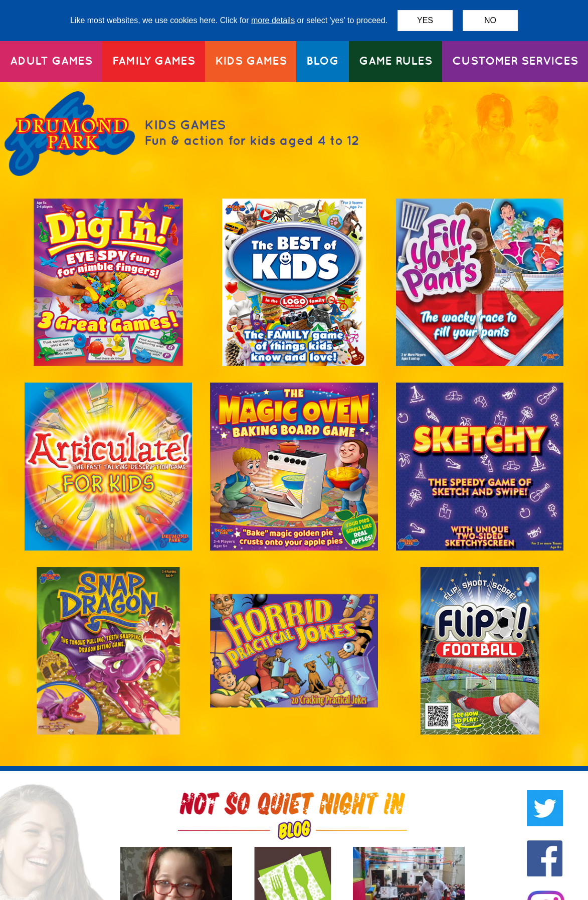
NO (490, 20)
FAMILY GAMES (154, 60)
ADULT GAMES (51, 60)
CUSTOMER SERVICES (515, 60)
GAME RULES (396, 60)
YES (425, 20)
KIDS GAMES (251, 60)
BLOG (323, 60)
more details (273, 20)
